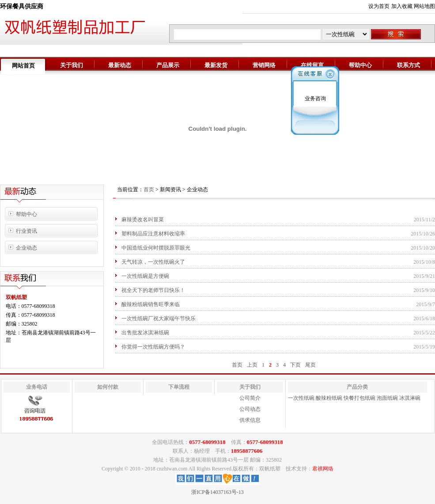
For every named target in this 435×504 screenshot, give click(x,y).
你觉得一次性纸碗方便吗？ (153, 347)
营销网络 (264, 65)
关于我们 (72, 65)
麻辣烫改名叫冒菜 (143, 220)
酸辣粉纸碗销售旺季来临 (151, 304)
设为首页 (379, 6)
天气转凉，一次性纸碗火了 (153, 262)
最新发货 (216, 65)
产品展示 (168, 65)
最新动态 (120, 65)
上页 (252, 365)
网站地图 (424, 6)
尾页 (310, 365)
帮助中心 (360, 65)
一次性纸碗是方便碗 (145, 276)
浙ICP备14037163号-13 (217, 492)
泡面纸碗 (387, 398)
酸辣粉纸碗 (329, 398)
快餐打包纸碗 (359, 398)
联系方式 (409, 65)
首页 (149, 189)
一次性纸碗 (301, 398)
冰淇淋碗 (410, 398)
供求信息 (250, 420)
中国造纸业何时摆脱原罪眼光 (156, 248)
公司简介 (250, 398)
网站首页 (23, 66)
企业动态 (26, 248)
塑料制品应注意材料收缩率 (153, 234)
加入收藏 (402, 6)
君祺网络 (323, 469)
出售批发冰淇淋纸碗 (145, 333)
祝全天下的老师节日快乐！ (153, 290)
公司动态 (250, 409)
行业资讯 (26, 231)
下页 (295, 365)
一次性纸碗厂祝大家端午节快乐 (159, 318)
